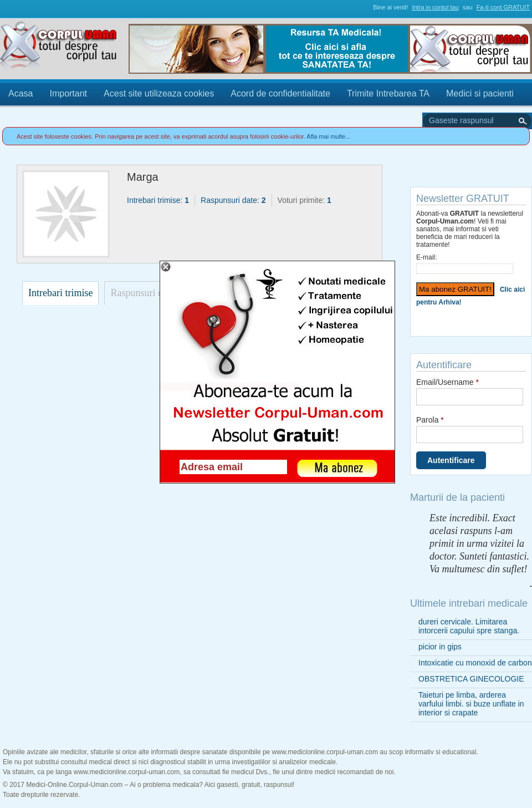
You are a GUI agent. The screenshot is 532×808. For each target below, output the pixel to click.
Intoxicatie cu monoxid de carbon (475, 663)
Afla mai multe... (328, 136)
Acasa (21, 93)
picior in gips (440, 647)
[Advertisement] (100, 385)
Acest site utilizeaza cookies (159, 93)
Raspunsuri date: (233, 200)
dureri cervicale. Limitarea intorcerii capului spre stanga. (469, 626)
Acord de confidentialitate (280, 93)
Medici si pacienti (480, 93)
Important (68, 93)
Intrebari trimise (60, 293)
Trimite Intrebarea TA (388, 93)
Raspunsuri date (142, 293)
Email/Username (447, 382)
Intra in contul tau (435, 7)
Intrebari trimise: (158, 200)
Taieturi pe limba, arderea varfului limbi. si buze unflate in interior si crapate (471, 704)
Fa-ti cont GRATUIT (503, 7)
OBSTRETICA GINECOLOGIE (471, 679)
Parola (430, 420)
